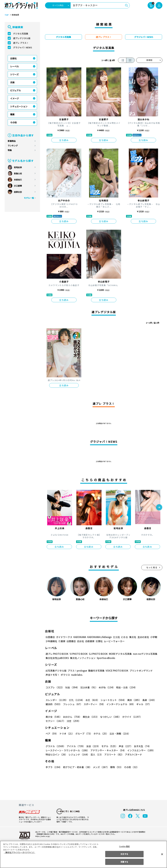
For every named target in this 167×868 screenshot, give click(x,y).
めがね (106, 687)
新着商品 (12, 141)
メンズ (100, 767)
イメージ (14, 98)
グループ (83, 734)
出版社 (13, 58)
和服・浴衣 (125, 687)
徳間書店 (71, 641)
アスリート (113, 754)
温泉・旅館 (119, 734)
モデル (109, 746)
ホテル (100, 734)
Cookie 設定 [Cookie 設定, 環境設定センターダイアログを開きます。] (124, 846)
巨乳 (76, 700)
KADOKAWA (80, 637)
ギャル (143, 704)
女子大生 (141, 746)
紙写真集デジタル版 (56, 671)
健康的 (54, 704)
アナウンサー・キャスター (108, 750)
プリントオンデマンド (140, 671)
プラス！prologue (77, 671)
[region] (83, 854)
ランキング (13, 146)
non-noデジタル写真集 (143, 654)
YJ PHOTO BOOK (78, 654)
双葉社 (99, 641)
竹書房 (62, 641)
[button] (159, 508)
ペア (52, 734)
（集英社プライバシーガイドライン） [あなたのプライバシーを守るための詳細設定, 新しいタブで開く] (20, 852)
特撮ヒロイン (56, 754)
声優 (124, 746)
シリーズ (14, 74)
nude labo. (77, 675)
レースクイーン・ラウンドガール (67, 750)
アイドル (75, 746)
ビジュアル (15, 90)
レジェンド (79, 754)
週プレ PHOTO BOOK (57, 654)
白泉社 (80, 641)
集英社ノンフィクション (82, 658)
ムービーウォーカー (114, 641)
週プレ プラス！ (21, 43)
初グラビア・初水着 (77, 767)
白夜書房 (90, 641)
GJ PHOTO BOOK (97, 654)
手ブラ (54, 767)
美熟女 (90, 717)
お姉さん (72, 717)
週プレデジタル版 (22, 38)
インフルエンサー (141, 750)
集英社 (132, 637)
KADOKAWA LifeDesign (99, 637)
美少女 (54, 717)
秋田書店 (50, 637)
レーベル (14, 66)
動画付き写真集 (96, 671)
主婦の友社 (143, 637)
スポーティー (94, 704)
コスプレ (55, 687)
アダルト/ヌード (133, 754)
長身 (148, 700)
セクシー (152, 717)
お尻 (92, 700)
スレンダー (57, 700)
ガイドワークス (64, 637)
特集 (10, 150)
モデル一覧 (29, 198)
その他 (13, 122)
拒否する (124, 854)
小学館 (153, 637)
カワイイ (131, 717)
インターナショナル (120, 704)
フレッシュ (72, 704)
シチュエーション (19, 106)
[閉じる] (162, 854)
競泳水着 (88, 687)
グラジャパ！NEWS (22, 47)
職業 (12, 114)
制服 (72, 687)
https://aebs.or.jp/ (42, 836)
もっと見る (152, 567)
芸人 (96, 754)
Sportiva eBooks (105, 658)
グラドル (55, 746)
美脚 (133, 700)
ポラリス (65, 675)
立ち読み (64, 140)
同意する (124, 862)
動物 (116, 767)
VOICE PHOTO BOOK (116, 671)
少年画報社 (51, 641)
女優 (92, 746)
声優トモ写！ (53, 675)
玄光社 (116, 637)
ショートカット (112, 700)
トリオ (66, 734)
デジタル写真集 (21, 34)
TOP (6, 15)
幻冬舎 (124, 637)
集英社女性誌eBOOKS (57, 658)
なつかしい (110, 717)
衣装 (12, 82)
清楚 (52, 721)
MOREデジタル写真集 (118, 654)
